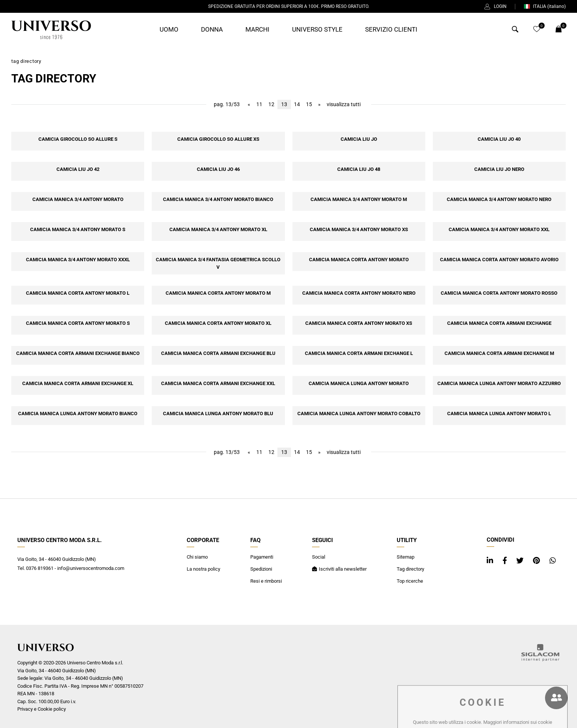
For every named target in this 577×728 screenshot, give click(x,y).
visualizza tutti (344, 104)
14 (297, 104)
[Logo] (51, 30)
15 (309, 104)
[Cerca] (515, 30)
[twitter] (521, 561)
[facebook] (506, 561)
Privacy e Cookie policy (42, 709)
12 (271, 104)
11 (259, 104)
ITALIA (545, 6)
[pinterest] (537, 561)
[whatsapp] (553, 561)
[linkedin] (491, 561)
